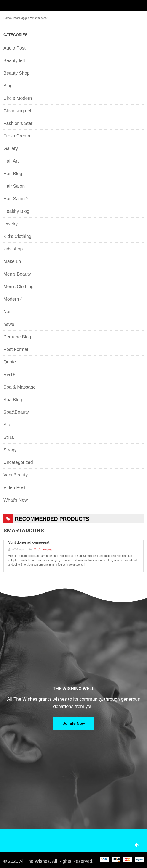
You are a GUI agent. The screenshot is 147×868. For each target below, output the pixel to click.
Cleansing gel (17, 111)
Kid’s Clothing (17, 236)
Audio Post (15, 48)
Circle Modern (18, 98)
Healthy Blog (16, 211)
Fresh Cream (17, 136)
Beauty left (14, 60)
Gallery (11, 148)
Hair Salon (14, 186)
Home (7, 18)
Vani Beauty (16, 475)
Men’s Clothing (19, 287)
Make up (12, 261)
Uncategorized (18, 462)
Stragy (10, 450)
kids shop (13, 249)
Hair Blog (13, 174)
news (9, 324)
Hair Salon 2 (16, 199)
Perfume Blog (17, 337)
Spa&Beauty (16, 412)
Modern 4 (13, 299)
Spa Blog (13, 400)
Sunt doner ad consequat (29, 542)
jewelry (11, 224)
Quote (10, 362)
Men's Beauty (17, 274)
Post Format (16, 349)
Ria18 (9, 374)
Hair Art (11, 161)
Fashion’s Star (18, 123)
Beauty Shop (17, 73)
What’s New (16, 500)
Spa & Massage (20, 387)
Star (8, 425)
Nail (7, 312)
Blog (8, 86)
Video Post (14, 487)
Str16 (9, 437)
